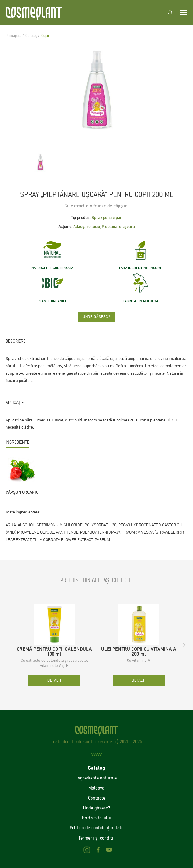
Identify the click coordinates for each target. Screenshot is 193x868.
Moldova (96, 788)
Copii (45, 36)
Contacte (97, 798)
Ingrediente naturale (96, 778)
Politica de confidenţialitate (97, 828)
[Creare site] (96, 755)
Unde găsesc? (97, 317)
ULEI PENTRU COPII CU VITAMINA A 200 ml (139, 652)
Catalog (31, 36)
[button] (184, 645)
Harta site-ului (96, 818)
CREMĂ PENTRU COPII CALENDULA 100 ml (54, 652)
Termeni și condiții (96, 838)
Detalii (54, 680)
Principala (13, 36)
